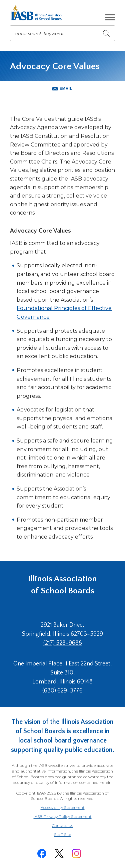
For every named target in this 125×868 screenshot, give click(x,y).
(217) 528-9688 (63, 643)
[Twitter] (59, 853)
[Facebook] (42, 853)
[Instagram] (77, 853)
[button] (110, 17)
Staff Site (71, 835)
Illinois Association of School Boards (62, 585)
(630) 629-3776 (62, 691)
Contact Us (62, 825)
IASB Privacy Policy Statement (63, 816)
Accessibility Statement (63, 807)
